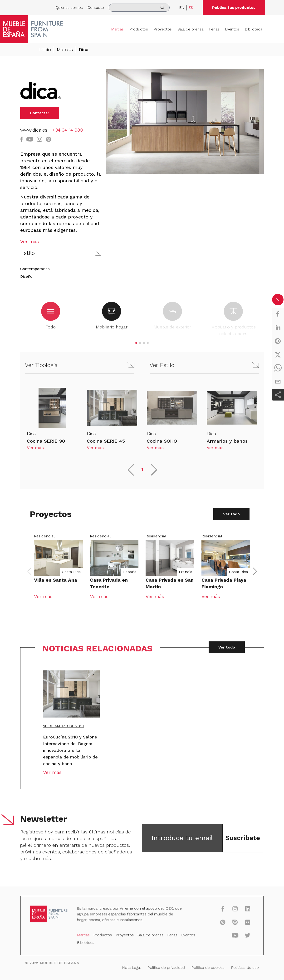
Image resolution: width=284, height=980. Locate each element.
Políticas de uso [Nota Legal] (240, 967)
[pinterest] (278, 341)
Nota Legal (132, 967)
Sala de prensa (190, 29)
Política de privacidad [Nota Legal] (165, 967)
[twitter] (278, 355)
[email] (278, 382)
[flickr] (243, 923)
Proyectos (163, 29)
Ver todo (231, 517)
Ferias (214, 29)
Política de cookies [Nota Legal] (205, 967)
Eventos (232, 29)
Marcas (117, 29)
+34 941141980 (67, 130)
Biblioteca (253, 29)
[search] (139, 8)
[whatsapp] (278, 368)
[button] (61, 253)
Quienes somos (69, 7)
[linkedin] (278, 327)
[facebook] (278, 314)
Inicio (45, 49)
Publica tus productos (234, 7)
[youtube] (231, 936)
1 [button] (142, 473)
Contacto (96, 7)
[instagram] (231, 910)
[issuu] (231, 923)
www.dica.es (34, 130)
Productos (139, 29)
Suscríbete (243, 841)
